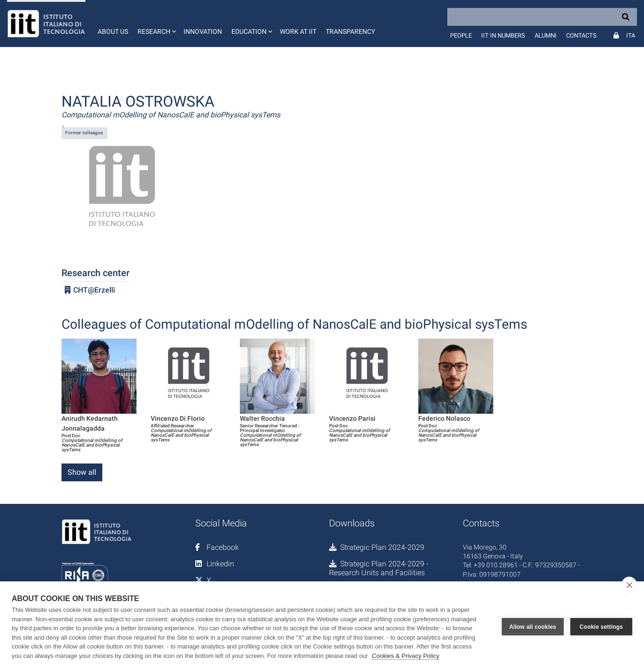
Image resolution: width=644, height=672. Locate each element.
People (461, 35)
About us (113, 31)
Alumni (546, 35)
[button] (156, 23)
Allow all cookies (533, 627)
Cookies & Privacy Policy (406, 656)
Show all (82, 472)
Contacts (581, 35)
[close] (629, 585)
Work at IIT (298, 31)
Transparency (350, 31)
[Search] (542, 17)
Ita (631, 35)
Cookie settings (601, 627)
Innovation (203, 31)
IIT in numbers (503, 35)
